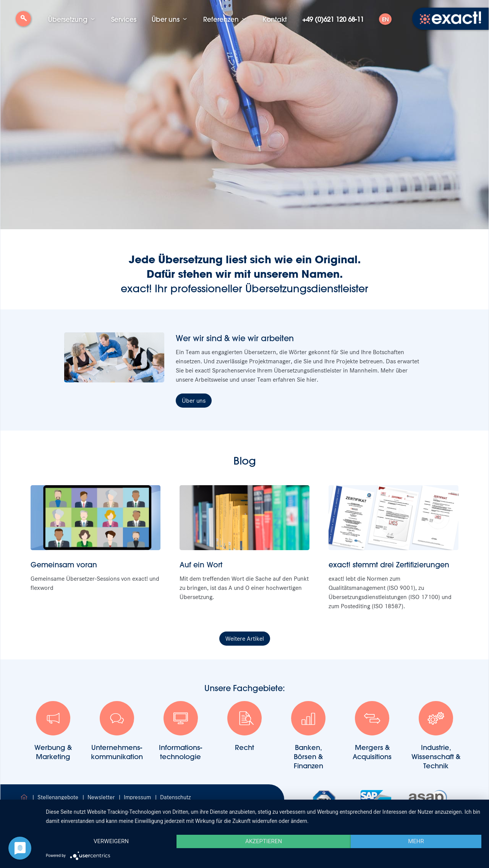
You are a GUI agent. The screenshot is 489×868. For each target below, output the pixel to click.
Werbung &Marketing (53, 731)
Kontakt (275, 19)
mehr (416, 841)
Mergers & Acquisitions (372, 731)
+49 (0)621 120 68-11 (333, 19)
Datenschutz (175, 797)
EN (385, 19)
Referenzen (221, 19)
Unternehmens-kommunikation (117, 731)
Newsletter (102, 797)
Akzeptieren (264, 841)
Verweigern (111, 841)
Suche (23, 22)
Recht (244, 726)
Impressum (138, 797)
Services (124, 19)
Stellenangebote (59, 797)
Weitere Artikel (245, 639)
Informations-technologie (181, 731)
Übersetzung (68, 19)
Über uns (166, 19)
